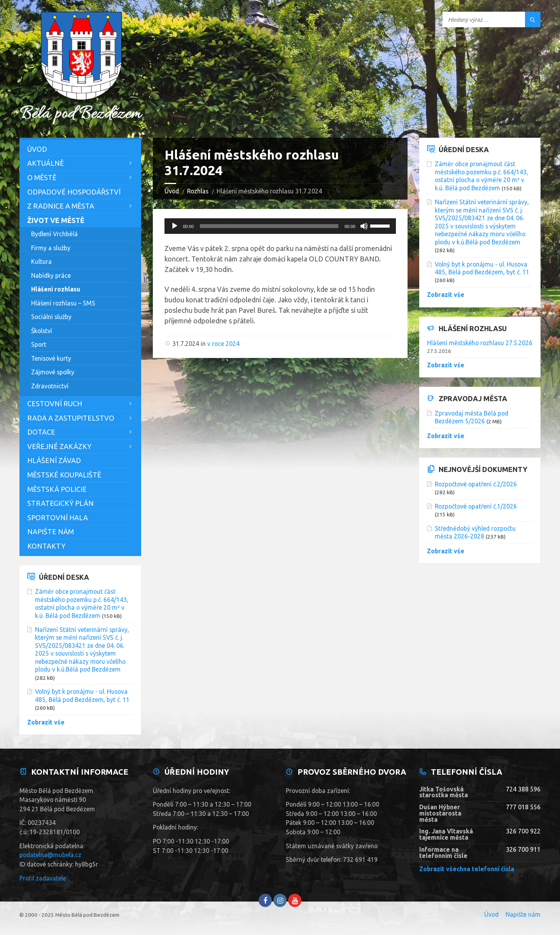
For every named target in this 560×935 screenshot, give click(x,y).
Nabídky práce (51, 275)
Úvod (172, 191)
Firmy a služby (51, 248)
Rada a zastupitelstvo (71, 418)
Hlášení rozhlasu (56, 289)
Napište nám (51, 532)
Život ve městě (56, 220)
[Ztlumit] (364, 226)
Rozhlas (198, 191)
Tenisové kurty (51, 358)
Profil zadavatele (43, 878)
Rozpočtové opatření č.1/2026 (476, 506)
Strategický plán (60, 503)
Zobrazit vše (46, 722)
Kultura (41, 261)
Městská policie (57, 489)
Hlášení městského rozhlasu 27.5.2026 (480, 343)
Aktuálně (45, 163)
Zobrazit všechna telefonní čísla (467, 869)
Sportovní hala (58, 517)
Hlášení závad (54, 460)
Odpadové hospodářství (74, 192)
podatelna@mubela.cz (50, 855)
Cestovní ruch (55, 403)
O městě (42, 177)
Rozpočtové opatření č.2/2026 (476, 484)
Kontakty (46, 546)
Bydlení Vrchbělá (54, 234)
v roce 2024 (223, 344)
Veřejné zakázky (59, 446)
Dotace (41, 432)
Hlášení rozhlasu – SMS (63, 303)
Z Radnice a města (61, 206)
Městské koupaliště (64, 475)
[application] (280, 226)
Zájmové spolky (53, 372)
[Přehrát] (175, 226)
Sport (39, 344)
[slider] (269, 226)
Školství (42, 331)
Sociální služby (51, 317)
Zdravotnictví (50, 386)
